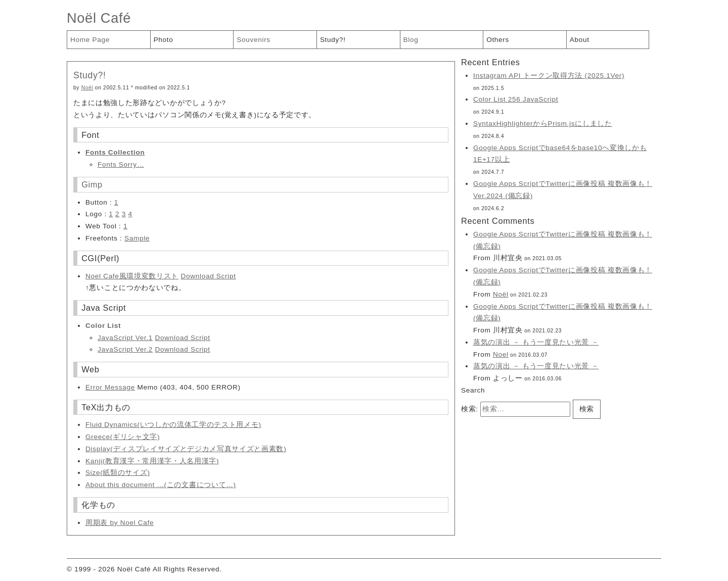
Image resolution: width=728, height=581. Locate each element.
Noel (501, 354)
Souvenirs (254, 40)
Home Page (90, 40)
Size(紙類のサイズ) (118, 473)
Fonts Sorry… (121, 164)
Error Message (110, 387)
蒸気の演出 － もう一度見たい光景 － (536, 342)
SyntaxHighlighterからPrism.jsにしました (543, 124)
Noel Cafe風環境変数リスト (132, 276)
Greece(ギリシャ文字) (123, 437)
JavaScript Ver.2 (125, 349)
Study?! (333, 40)
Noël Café (99, 18)
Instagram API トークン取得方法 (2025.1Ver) (549, 76)
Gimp (92, 184)
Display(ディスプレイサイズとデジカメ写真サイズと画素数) (186, 449)
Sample (137, 238)
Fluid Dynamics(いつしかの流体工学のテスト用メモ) (173, 425)
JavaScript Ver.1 (125, 338)
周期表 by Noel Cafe (120, 523)
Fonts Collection (115, 152)
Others (498, 40)
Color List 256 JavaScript (516, 99)
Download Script (208, 276)
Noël (87, 88)
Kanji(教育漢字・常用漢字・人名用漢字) (152, 461)
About (580, 40)
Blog (411, 40)
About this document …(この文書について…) (161, 485)
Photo (164, 40)
